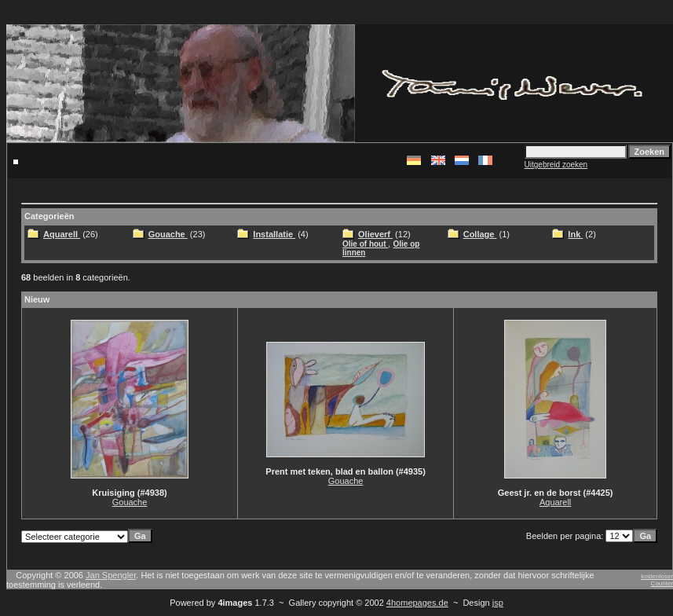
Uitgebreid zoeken (556, 165)
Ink (575, 234)
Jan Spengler (111, 575)
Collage (480, 234)
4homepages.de (417, 603)
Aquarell (62, 234)
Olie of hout (365, 244)
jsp (498, 603)
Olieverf (375, 234)
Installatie (274, 234)
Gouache (168, 234)
